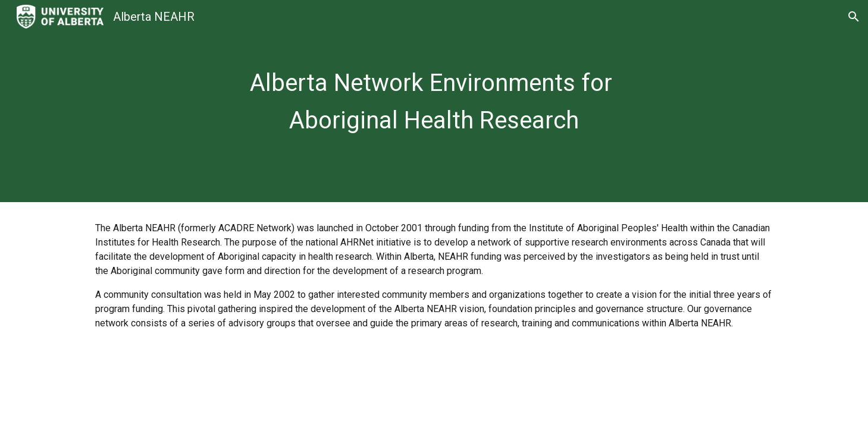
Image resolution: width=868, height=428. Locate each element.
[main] (434, 101)
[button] (854, 17)
